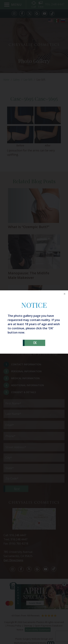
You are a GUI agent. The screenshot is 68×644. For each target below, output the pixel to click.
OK (35, 343)
